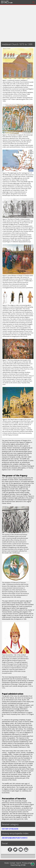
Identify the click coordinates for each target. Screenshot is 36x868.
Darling (7, 3)
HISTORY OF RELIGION (10, 829)
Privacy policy (27, 863)
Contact (12, 863)
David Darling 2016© (18, 865)
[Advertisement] (18, 23)
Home (7, 863)
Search (19, 863)
